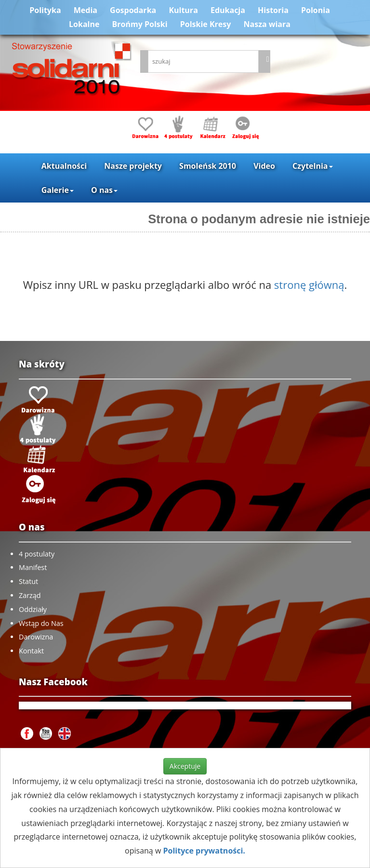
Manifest (33, 567)
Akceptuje (185, 766)
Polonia (316, 10)
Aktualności (64, 166)
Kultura (183, 10)
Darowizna (36, 637)
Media (86, 10)
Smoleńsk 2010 (208, 166)
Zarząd (30, 595)
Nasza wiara (267, 24)
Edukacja (228, 10)
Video (264, 166)
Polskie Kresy (206, 24)
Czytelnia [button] (312, 166)
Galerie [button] (58, 190)
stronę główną (309, 285)
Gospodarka (133, 10)
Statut (28, 581)
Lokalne (84, 24)
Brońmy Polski (140, 24)
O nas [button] (104, 190)
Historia (273, 10)
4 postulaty (37, 554)
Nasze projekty (133, 166)
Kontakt (31, 651)
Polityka (45, 10)
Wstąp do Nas (41, 623)
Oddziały (33, 609)
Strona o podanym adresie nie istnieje (259, 219)
